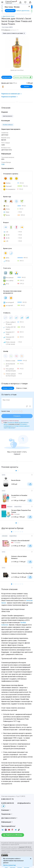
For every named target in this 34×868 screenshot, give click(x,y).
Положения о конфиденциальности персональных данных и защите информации (17, 426)
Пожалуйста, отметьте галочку (10, 421)
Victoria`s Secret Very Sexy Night (22, 573)
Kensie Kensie (16, 480)
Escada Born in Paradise (19, 495)
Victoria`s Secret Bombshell (20, 541)
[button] (16, 471)
